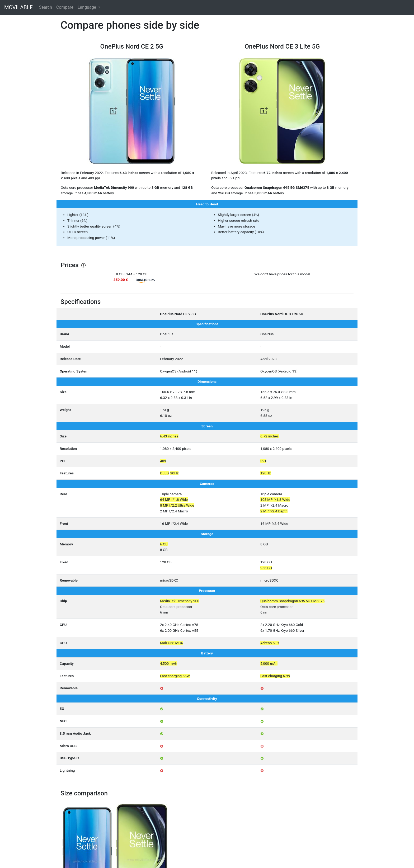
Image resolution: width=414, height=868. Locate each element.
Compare (65, 7)
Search (46, 7)
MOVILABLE (18, 7)
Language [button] (87, 7)
